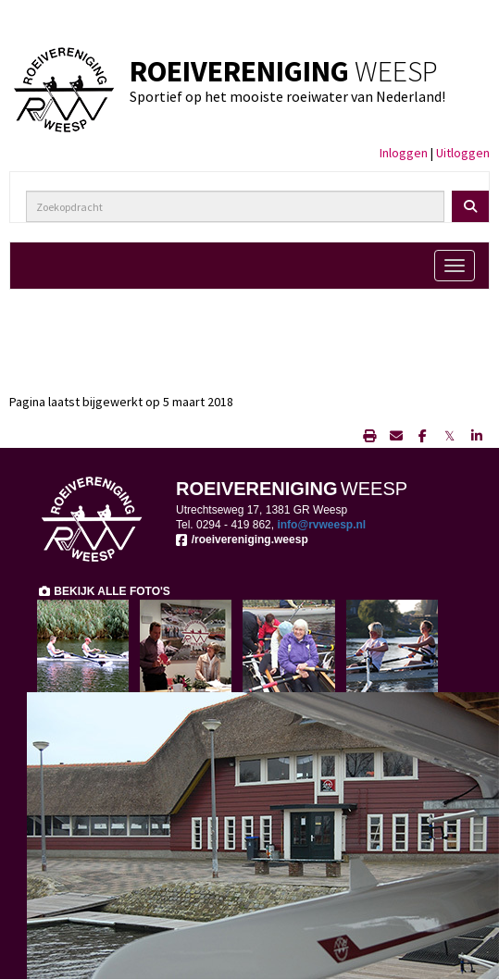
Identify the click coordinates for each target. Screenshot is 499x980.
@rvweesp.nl (321, 525)
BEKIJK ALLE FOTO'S (104, 591)
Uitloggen (463, 153)
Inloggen (404, 153)
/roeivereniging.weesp (242, 540)
